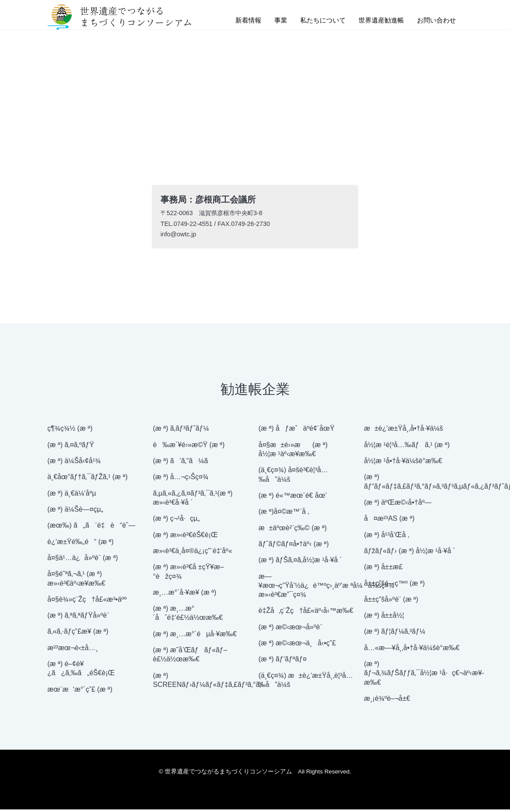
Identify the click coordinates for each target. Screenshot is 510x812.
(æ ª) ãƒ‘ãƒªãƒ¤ (283, 662)
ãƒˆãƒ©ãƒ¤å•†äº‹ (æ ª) (294, 546)
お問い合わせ (435, 21)
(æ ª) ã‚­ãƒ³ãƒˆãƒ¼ (181, 431)
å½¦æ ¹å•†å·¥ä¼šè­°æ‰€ (403, 463)
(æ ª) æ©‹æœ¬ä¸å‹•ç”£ (297, 646)
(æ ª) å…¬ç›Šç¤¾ (181, 480)
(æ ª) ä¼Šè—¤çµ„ (75, 512)
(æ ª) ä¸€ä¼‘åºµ (72, 496)
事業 (272, 21)
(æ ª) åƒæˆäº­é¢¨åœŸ (297, 431)
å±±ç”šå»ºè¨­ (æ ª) (391, 602)
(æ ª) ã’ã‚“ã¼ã (186, 463)
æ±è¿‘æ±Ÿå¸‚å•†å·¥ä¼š (404, 431)
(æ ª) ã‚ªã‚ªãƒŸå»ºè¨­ (79, 618)
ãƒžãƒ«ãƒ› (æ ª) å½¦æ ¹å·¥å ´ (410, 553)
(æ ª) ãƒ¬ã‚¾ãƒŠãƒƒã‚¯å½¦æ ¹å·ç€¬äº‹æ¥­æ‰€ (424, 676)
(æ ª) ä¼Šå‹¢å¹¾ (74, 463)
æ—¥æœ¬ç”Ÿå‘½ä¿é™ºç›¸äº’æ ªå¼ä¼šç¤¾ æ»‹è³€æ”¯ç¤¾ (327, 588)
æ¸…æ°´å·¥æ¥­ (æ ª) (185, 595)
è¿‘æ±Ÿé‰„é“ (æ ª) (81, 544)
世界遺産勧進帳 (377, 21)
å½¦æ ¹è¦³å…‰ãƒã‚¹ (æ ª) (407, 447)
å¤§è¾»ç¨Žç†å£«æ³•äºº (87, 602)
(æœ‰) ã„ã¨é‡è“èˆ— (91, 528)
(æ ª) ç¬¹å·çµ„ (176, 521)
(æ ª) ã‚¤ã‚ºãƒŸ (71, 447)
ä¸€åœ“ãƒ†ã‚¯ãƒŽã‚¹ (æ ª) (88, 480)
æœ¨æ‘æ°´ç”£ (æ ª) (80, 692)
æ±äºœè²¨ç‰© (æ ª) (293, 530)
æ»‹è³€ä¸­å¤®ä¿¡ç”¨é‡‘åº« (193, 553)
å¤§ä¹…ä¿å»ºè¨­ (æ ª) (83, 560)
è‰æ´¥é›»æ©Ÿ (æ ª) (189, 447)
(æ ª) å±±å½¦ (384, 618)
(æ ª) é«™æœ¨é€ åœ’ (293, 498)
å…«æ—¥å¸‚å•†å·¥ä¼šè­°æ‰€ (412, 650)
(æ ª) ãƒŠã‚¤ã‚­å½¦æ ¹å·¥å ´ (300, 563)
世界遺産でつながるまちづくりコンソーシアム (120, 17)
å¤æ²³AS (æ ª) (390, 521)
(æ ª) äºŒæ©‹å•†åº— (398, 505)
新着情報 (238, 21)
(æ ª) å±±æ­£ (383, 570)
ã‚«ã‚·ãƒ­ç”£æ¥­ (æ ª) (78, 634)
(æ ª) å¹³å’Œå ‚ (387, 537)
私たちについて (316, 21)
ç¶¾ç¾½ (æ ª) (70, 431)
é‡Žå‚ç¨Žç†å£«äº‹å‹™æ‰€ (306, 614)
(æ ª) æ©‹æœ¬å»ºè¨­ (291, 630)
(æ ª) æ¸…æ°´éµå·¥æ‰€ (195, 636)
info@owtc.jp (179, 236)
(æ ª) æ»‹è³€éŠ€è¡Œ (186, 537)
